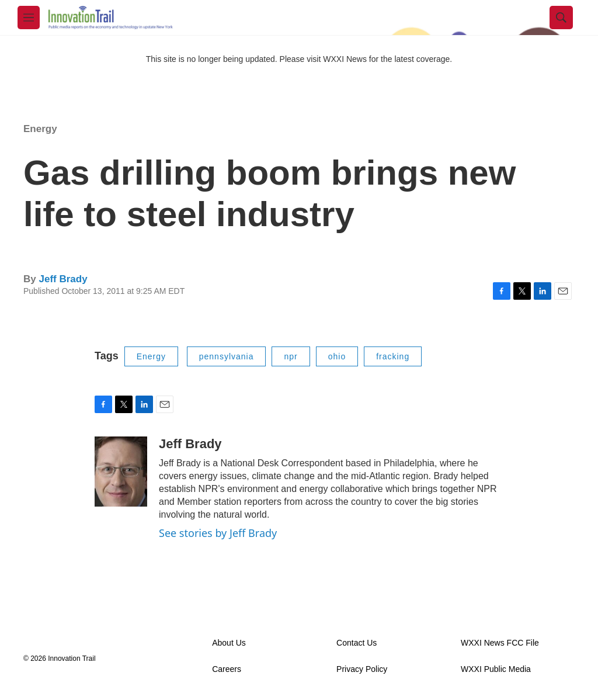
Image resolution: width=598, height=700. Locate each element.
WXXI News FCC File (500, 643)
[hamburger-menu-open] (29, 18)
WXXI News (345, 59)
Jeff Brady (63, 279)
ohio (337, 356)
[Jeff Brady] (121, 472)
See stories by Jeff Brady (218, 533)
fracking (393, 356)
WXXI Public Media (496, 669)
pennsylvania (227, 356)
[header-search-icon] (561, 18)
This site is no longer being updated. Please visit (235, 59)
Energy (40, 129)
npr (291, 356)
